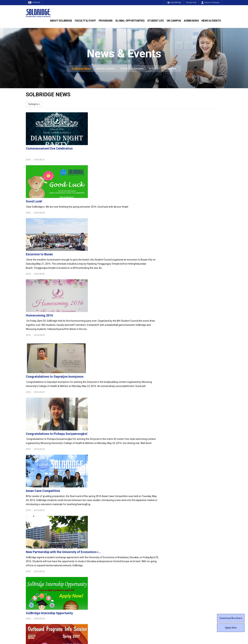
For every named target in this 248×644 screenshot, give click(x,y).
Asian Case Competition (110, 333)
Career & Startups (210, 2)
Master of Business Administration (95, 550)
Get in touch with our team (174, 528)
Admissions (191, 21)
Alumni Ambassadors (88, 588)
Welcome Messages (37, 554)
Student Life (156, 21)
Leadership (32, 550)
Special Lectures (106, 68)
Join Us (30, 581)
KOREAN (34, 2)
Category (34, 104)
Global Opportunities (130, 21)
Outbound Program (87, 578)
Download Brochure (231, 618)
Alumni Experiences (137, 560)
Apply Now (231, 628)
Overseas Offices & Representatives (96, 585)
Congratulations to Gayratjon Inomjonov (122, 260)
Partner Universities (87, 574)
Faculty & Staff (85, 21)
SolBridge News (81, 68)
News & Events (211, 21)
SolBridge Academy (87, 560)
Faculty (30, 574)
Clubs (130, 554)
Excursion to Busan (107, 188)
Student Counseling (137, 585)
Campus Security (136, 591)
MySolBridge (173, 2)
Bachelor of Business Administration (96, 547)
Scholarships (184, 554)
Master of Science (86, 554)
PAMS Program (85, 581)
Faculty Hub (191, 2)
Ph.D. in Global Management (91, 557)
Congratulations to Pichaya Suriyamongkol (124, 297)
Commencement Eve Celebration (116, 116)
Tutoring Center (135, 588)
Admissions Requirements (191, 547)
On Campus (174, 21)
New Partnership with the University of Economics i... (130, 369)
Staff (29, 578)
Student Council (135, 547)
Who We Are (32, 547)
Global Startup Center (138, 550)
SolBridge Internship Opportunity (117, 405)
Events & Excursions (132, 68)
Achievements (34, 557)
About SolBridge (61, 21)
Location (30, 560)
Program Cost (185, 550)
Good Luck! (101, 152)
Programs (106, 21)
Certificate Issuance (137, 567)
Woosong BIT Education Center (143, 564)
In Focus (153, 68)
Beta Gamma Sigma (138, 557)
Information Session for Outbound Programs (125, 441)
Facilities (131, 581)
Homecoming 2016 (107, 224)
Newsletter (170, 68)
